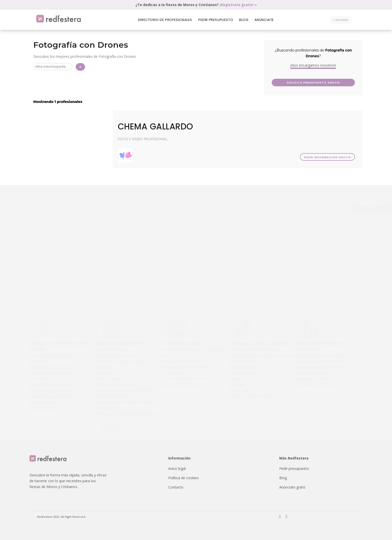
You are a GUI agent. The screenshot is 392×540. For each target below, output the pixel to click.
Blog (244, 20)
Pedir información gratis (327, 157)
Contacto (176, 487)
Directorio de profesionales (165, 20)
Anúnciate (264, 20)
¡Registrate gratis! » (238, 5)
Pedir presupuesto (216, 20)
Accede (341, 20)
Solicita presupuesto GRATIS (341, 83)
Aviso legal (177, 468)
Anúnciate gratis (292, 487)
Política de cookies (184, 478)
